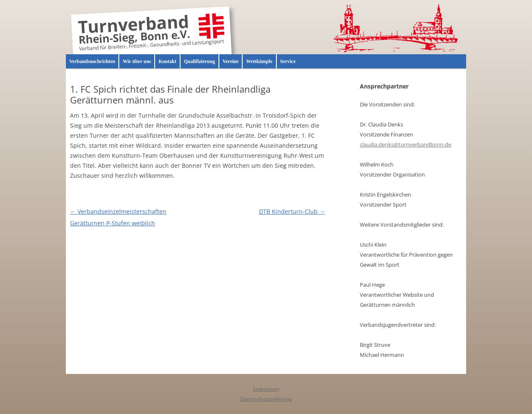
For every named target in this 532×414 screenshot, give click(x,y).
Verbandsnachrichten (92, 61)
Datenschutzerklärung (266, 399)
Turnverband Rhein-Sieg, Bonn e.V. (134, 31)
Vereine (231, 61)
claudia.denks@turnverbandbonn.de (405, 144)
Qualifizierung (199, 61)
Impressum (266, 389)
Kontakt (167, 61)
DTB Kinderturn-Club (292, 211)
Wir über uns (137, 61)
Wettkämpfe (259, 61)
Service (288, 61)
